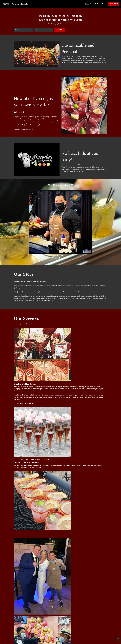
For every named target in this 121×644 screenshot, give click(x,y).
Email (36, 30)
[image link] (6, 4)
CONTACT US (114, 4)
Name (17, 30)
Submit (59, 30)
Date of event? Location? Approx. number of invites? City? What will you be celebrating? (28, 609)
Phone (17, 605)
